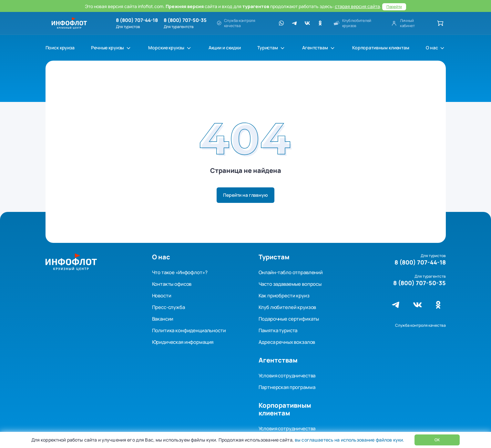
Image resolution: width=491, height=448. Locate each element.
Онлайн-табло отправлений (291, 272)
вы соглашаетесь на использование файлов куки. (349, 440)
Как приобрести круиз (284, 296)
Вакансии (163, 319)
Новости (162, 296)
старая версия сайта (357, 6)
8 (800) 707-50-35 (185, 20)
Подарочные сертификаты (289, 319)
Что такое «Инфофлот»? (180, 272)
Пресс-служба (169, 307)
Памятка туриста (278, 330)
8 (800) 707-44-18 (137, 20)
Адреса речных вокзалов (287, 342)
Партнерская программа (287, 387)
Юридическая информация (183, 342)
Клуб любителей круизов (287, 307)
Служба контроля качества (420, 325)
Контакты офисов (172, 284)
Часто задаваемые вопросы (290, 284)
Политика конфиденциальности (189, 330)
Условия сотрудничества (287, 376)
